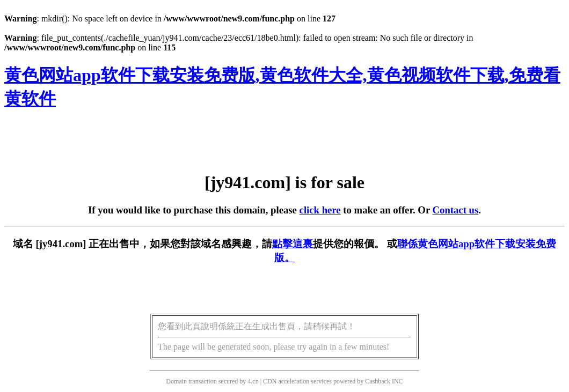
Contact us (456, 210)
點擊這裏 (293, 244)
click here (320, 210)
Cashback (378, 381)
